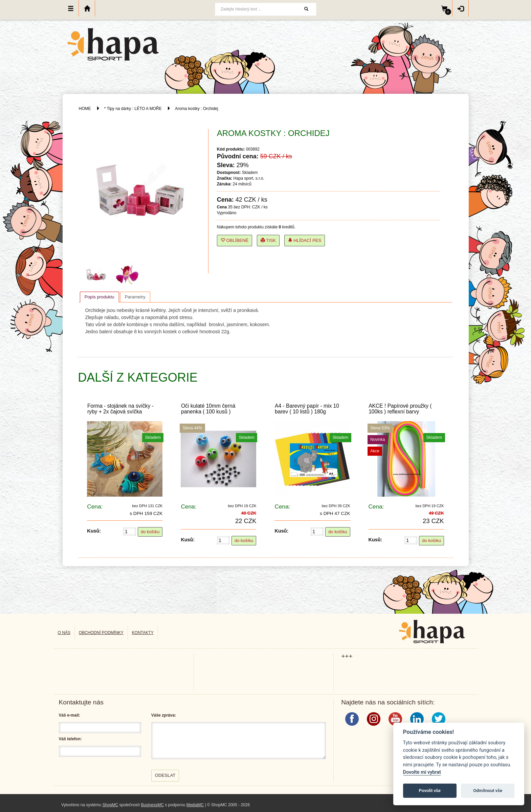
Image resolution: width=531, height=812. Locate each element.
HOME (85, 109)
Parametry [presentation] (135, 297)
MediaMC (195, 805)
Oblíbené (235, 240)
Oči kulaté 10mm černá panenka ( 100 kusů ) (208, 409)
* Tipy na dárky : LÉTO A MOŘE (133, 109)
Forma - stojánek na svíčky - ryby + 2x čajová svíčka (120, 409)
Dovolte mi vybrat (422, 772)
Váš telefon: (70, 739)
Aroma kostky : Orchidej (196, 109)
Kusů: (94, 531)
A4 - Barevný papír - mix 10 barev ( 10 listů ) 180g (307, 409)
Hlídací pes (305, 240)
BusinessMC (152, 805)
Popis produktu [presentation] (99, 297)
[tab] (99, 297)
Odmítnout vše (488, 791)
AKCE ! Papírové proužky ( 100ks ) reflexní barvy (400, 409)
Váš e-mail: (70, 715)
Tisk (268, 240)
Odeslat (165, 775)
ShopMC (110, 805)
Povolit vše (430, 791)
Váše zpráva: (164, 715)
